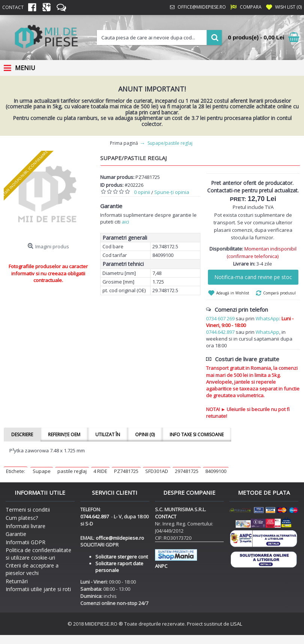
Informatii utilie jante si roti (38, 589)
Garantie (16, 534)
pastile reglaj (72, 471)
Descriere (22, 435)
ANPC (161, 566)
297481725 (187, 471)
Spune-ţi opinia (172, 192)
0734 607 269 (220, 318)
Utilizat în (108, 435)
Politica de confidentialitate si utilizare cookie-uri (38, 554)
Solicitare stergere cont (122, 557)
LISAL (236, 624)
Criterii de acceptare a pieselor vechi (32, 569)
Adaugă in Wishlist (233, 293)
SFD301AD (157, 471)
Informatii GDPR (26, 542)
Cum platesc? (22, 518)
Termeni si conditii (28, 510)
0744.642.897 (220, 332)
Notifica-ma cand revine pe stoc (253, 277)
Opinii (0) (145, 435)
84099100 (216, 471)
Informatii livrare (26, 526)
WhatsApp (267, 318)
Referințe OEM (64, 435)
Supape (42, 471)
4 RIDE (100, 471)
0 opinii (142, 192)
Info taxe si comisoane (197, 435)
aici (125, 222)
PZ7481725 (126, 471)
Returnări (17, 581)
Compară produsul (279, 293)
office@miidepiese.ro (120, 538)
